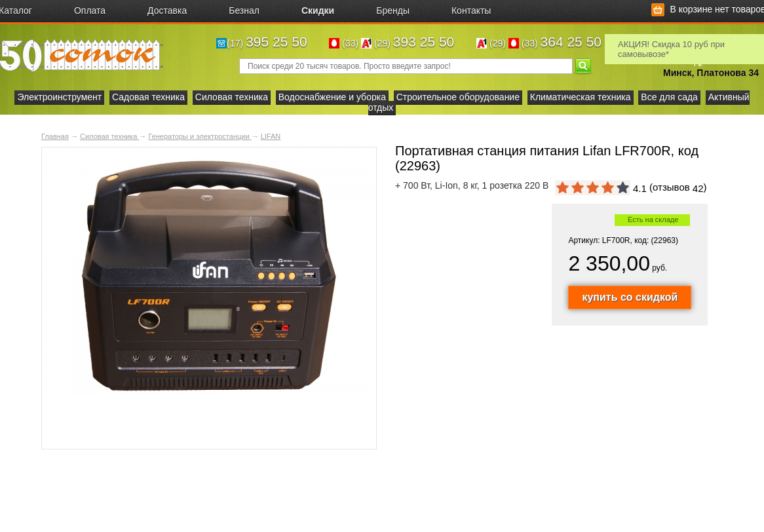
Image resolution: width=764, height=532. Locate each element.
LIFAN (271, 136)
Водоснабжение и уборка (332, 97)
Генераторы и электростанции (200, 136)
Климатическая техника (581, 97)
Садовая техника (148, 97)
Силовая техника (232, 97)
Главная (55, 136)
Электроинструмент (59, 97)
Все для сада (669, 97)
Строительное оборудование (458, 97)
